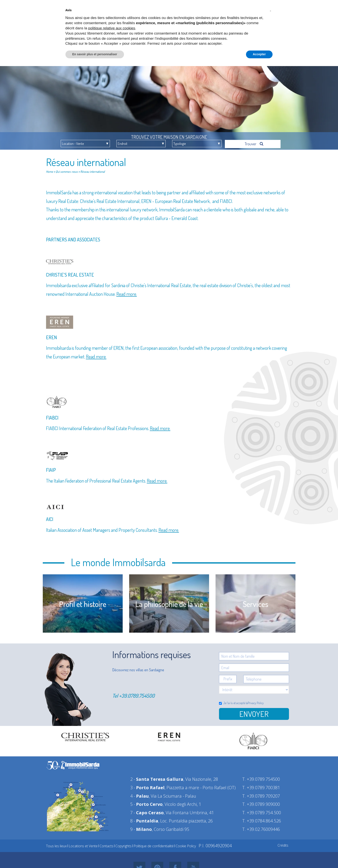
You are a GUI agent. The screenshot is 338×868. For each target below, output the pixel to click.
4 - (140, 795)
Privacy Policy (256, 702)
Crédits (283, 844)
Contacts (106, 845)
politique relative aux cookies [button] (112, 28)
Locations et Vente (83, 845)
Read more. (127, 293)
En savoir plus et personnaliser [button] (95, 54)
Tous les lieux (56, 845)
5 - (146, 803)
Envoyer (254, 713)
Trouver (254, 143)
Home (50, 170)
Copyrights (123, 845)
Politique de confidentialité (154, 845)
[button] (271, 10)
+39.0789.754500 (137, 694)
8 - (144, 820)
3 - (147, 786)
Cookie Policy (186, 845)
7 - (147, 811)
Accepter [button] (259, 54)
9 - (141, 828)
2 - (157, 778)
